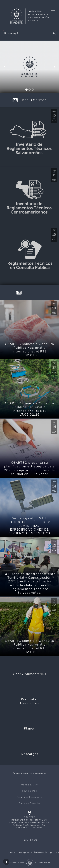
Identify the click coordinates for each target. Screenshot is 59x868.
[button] (4, 67)
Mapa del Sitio (29, 785)
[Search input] (28, 33)
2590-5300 (29, 840)
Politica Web (30, 791)
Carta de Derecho (29, 803)
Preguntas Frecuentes (30, 797)
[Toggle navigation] (53, 9)
